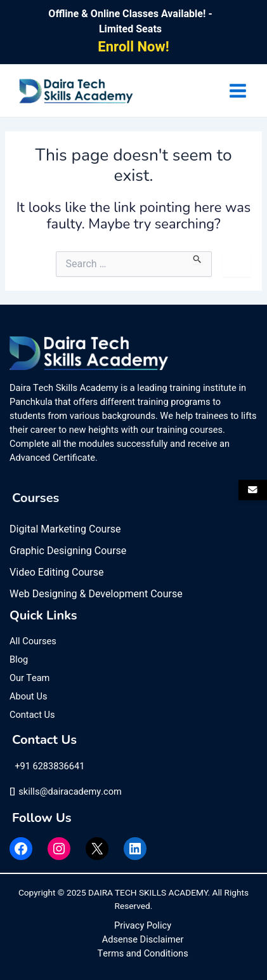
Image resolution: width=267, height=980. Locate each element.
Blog (19, 660)
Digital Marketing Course (65, 529)
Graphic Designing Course (68, 551)
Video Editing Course (57, 573)
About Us (28, 697)
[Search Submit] (198, 258)
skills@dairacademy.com (66, 792)
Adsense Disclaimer (143, 940)
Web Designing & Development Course (96, 594)
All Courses (33, 641)
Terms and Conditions (143, 954)
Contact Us (32, 715)
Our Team (29, 678)
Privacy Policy (143, 926)
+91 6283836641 (49, 766)
